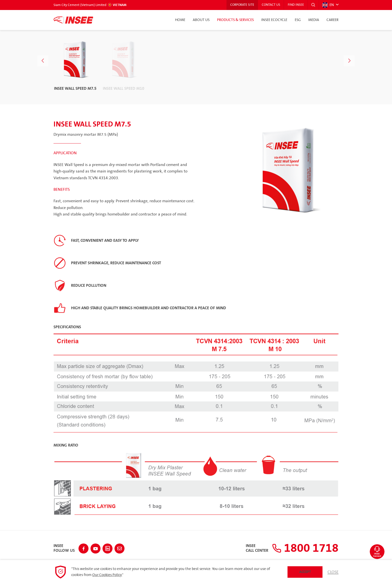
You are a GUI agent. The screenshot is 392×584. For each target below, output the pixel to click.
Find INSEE (296, 5)
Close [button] (333, 572)
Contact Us (270, 5)
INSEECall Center (257, 548)
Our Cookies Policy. (107, 575)
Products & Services (235, 20)
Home (180, 20)
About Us (201, 20)
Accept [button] (305, 572)
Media (314, 20)
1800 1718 (305, 548)
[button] (313, 5)
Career (332, 20)
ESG (298, 20)
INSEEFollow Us (64, 548)
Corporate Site (241, 5)
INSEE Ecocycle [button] (274, 20)
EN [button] (328, 5)
